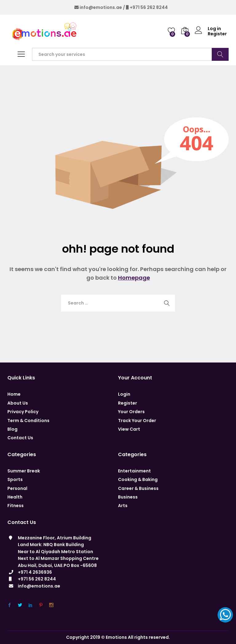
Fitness (16, 506)
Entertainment (134, 471)
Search (220, 54)
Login (124, 394)
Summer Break (24, 471)
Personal (17, 488)
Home (14, 394)
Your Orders (131, 412)
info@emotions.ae (101, 7)
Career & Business (138, 488)
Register (217, 34)
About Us (18, 403)
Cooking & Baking (138, 479)
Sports (15, 479)
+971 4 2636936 (35, 572)
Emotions (116, 637)
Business (128, 497)
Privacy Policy (23, 412)
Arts (123, 506)
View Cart (129, 429)
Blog (12, 429)
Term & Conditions (28, 421)
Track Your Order (137, 421)
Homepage (134, 278)
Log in (208, 29)
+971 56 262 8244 (149, 7)
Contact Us (20, 438)
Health (15, 497)
